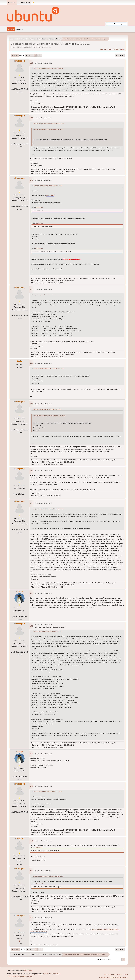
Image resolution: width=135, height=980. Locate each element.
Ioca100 (20, 839)
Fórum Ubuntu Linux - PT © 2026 (116, 974)
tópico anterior (105, 49)
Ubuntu (46, 974)
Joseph (20, 591)
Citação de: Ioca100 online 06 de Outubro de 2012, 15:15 (48, 876)
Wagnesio (20, 469)
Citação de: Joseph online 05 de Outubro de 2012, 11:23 (48, 631)
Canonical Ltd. (56, 974)
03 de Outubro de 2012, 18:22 (43, 63)
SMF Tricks (28, 970)
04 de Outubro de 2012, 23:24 (43, 404)
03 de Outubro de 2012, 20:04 (43, 363)
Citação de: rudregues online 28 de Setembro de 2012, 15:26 (49, 123)
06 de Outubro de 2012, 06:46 (43, 754)
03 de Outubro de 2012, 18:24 (43, 118)
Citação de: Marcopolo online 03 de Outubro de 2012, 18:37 (48, 369)
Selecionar (39, 207)
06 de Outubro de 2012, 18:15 (43, 918)
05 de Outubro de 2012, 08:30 (43, 471)
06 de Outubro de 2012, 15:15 (43, 841)
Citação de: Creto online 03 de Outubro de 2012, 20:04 (47, 409)
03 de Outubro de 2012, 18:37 (43, 289)
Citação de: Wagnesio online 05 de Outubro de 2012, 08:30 (48, 509)
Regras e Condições (111, 977)
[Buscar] (115, 24)
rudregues (20, 915)
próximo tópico (118, 49)
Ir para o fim (15, 55)
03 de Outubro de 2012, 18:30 (43, 180)
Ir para (94, 959)
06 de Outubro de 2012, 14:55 (43, 786)
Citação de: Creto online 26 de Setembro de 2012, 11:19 (47, 186)
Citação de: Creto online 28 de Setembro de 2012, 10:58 (49, 130)
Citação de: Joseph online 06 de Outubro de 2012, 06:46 (48, 791)
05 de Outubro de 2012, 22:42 (43, 625)
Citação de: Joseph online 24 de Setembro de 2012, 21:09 (48, 295)
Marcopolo (20, 61)
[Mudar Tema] (34, 2)
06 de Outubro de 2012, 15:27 (43, 871)
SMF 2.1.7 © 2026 (13, 977)
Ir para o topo (15, 949)
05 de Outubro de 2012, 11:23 (43, 594)
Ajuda (101, 977)
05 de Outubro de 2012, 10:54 (43, 504)
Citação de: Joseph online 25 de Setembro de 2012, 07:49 (48, 68)
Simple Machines (26, 977)
